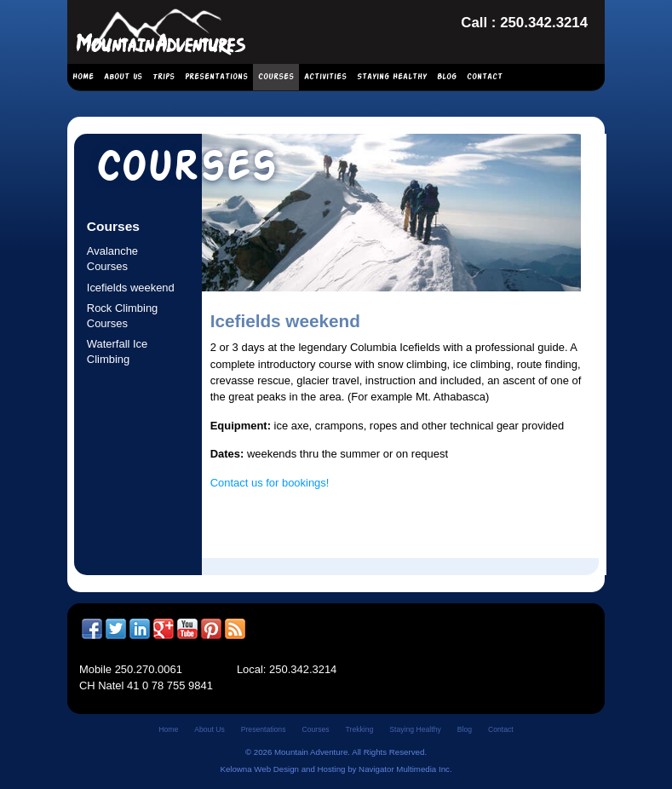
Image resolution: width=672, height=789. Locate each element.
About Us (123, 77)
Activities (325, 77)
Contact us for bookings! (270, 483)
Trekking (360, 729)
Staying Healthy (392, 77)
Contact (485, 77)
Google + (164, 629)
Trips (164, 77)
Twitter (116, 629)
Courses (276, 77)
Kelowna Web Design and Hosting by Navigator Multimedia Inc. (336, 769)
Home (83, 77)
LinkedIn (140, 629)
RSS (235, 629)
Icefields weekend (131, 288)
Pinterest (211, 629)
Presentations (216, 77)
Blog (447, 77)
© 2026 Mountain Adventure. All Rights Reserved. (336, 752)
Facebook (92, 629)
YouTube (187, 629)
